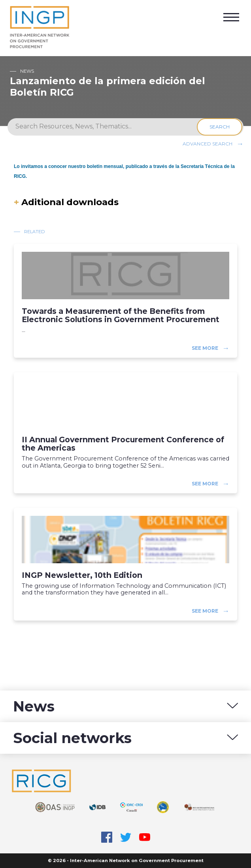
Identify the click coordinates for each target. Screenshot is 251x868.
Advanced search (208, 143)
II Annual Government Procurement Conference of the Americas (123, 444)
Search (221, 127)
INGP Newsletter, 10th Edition (82, 575)
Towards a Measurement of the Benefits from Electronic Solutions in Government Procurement (121, 315)
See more (205, 348)
